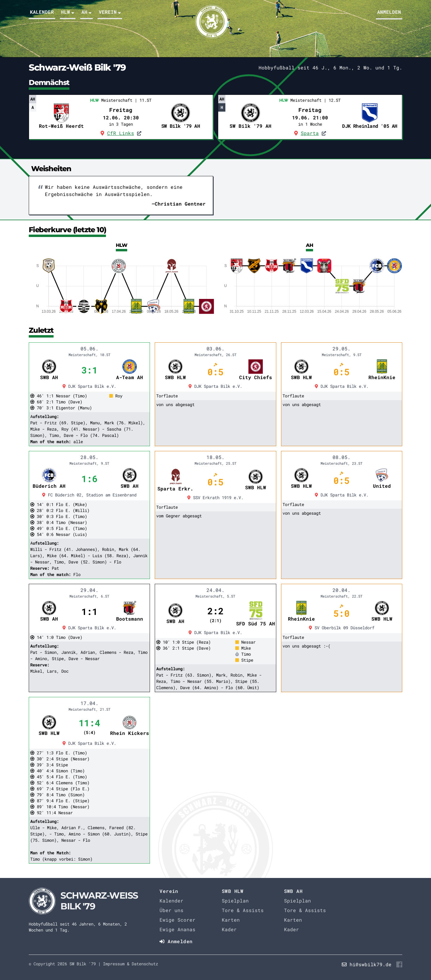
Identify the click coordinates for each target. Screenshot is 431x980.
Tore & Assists (243, 910)
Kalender (42, 12)
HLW (68, 12)
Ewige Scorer (177, 920)
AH (86, 12)
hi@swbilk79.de (371, 964)
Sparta (310, 133)
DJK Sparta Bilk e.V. (89, 386)
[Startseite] (85, 901)
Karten (231, 920)
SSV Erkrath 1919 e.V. (215, 497)
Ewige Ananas (177, 929)
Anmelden (389, 12)
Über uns (172, 910)
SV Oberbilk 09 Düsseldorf (342, 628)
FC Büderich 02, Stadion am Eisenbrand (89, 495)
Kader (229, 929)
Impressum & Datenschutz (130, 964)
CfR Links (121, 133)
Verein (110, 12)
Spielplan (235, 901)
